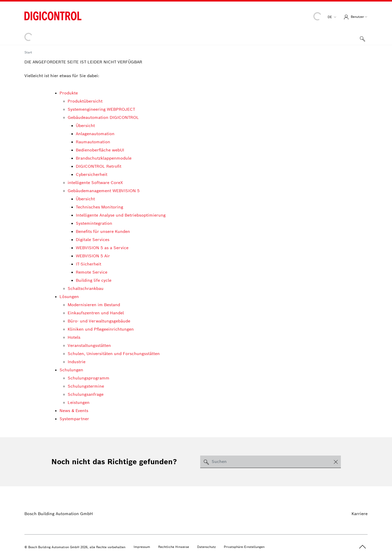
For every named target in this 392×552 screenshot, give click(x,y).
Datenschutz (206, 547)
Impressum (142, 547)
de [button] (330, 17)
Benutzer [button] (353, 17)
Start (28, 52)
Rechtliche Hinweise (174, 547)
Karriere (360, 514)
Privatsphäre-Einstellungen (244, 547)
